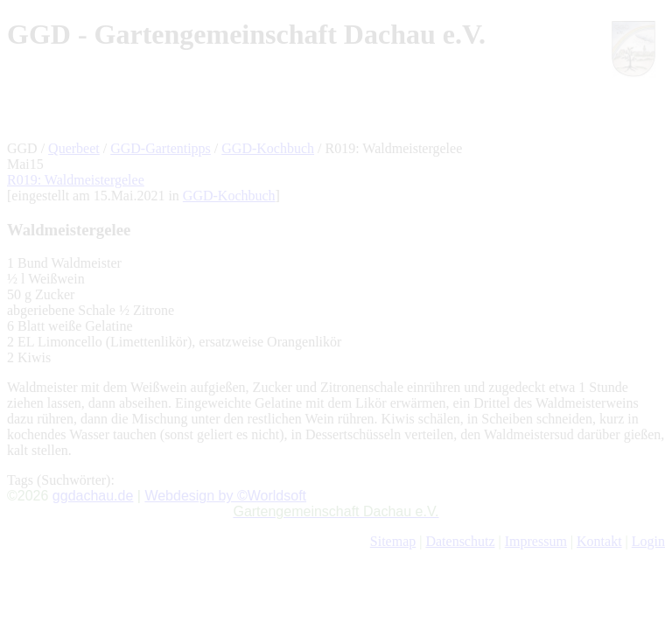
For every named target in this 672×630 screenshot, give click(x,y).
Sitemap (393, 541)
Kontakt (599, 541)
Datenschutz (460, 541)
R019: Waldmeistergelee (76, 180)
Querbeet (74, 148)
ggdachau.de (93, 496)
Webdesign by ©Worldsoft (225, 496)
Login (648, 541)
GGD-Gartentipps (161, 148)
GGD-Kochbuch (268, 148)
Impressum (536, 541)
